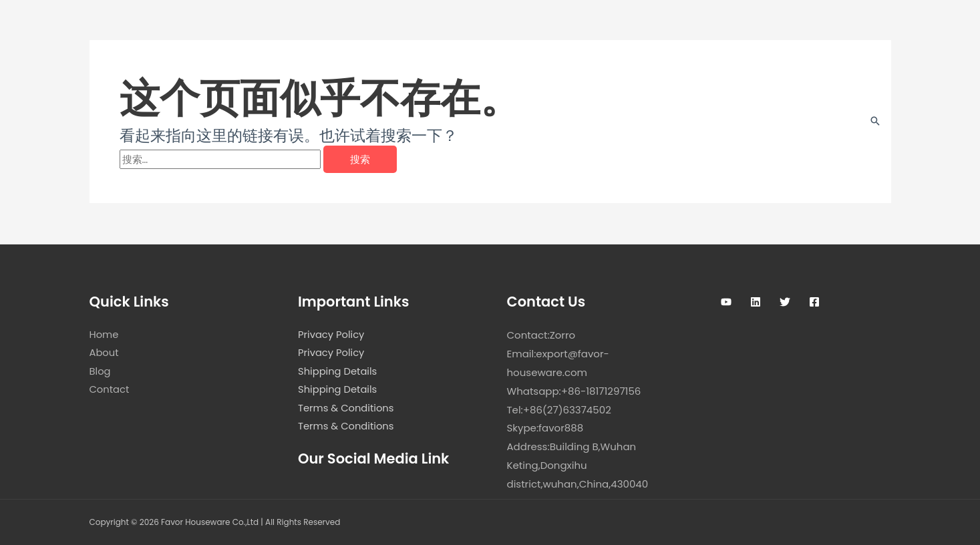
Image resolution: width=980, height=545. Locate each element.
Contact (110, 391)
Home (105, 335)
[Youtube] (726, 302)
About (105, 354)
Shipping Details (338, 372)
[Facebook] (814, 302)
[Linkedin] (756, 302)
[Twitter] (785, 302)
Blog (101, 372)
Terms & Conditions (347, 410)
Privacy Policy (332, 335)
